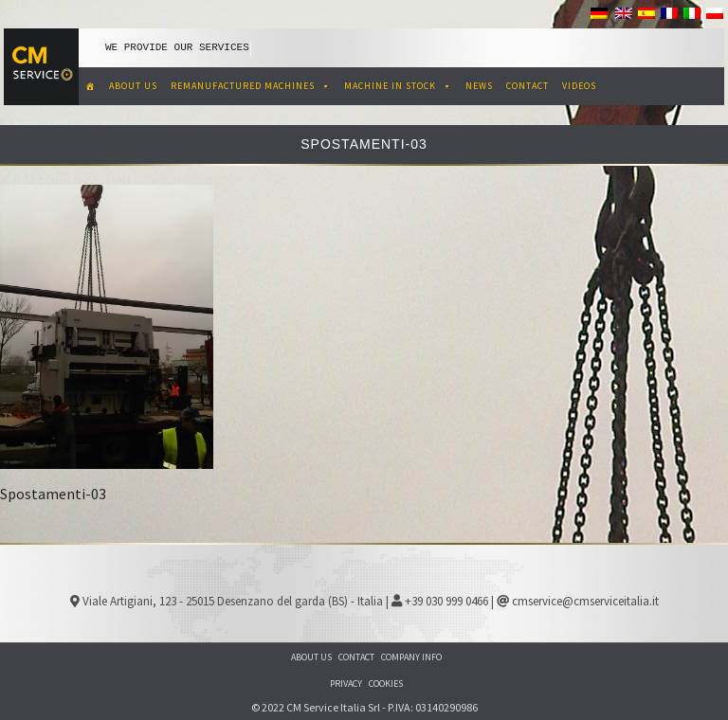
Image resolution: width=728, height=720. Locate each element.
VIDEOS (579, 86)
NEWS (479, 86)
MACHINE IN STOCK (398, 86)
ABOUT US (133, 86)
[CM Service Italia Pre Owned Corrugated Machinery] (91, 86)
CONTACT (528, 86)
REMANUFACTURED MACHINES (251, 86)
